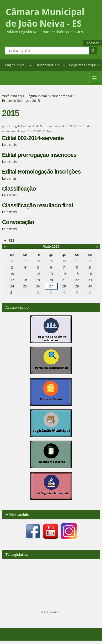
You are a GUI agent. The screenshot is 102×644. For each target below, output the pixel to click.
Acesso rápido (17, 307)
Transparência (61, 96)
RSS (12, 240)
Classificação (19, 189)
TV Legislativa (17, 554)
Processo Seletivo (16, 101)
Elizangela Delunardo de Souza (28, 126)
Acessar (93, 43)
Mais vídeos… (51, 612)
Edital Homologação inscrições (41, 172)
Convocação (18, 222)
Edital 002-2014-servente (33, 138)
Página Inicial (15, 65)
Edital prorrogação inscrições (39, 155)
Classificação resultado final (37, 205)
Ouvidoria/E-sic (47, 65)
